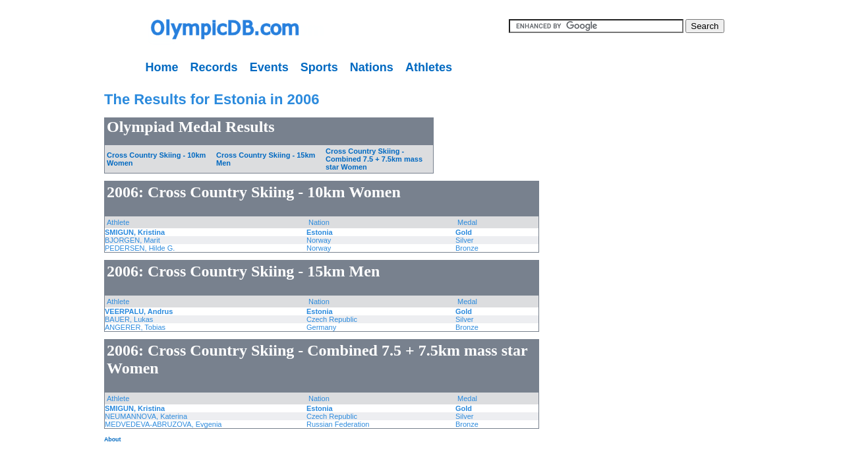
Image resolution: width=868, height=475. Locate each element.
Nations (372, 67)
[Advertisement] (43, 277)
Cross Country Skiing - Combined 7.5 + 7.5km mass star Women (374, 159)
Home (162, 67)
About (112, 439)
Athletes (429, 67)
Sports (319, 67)
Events (269, 67)
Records (214, 67)
